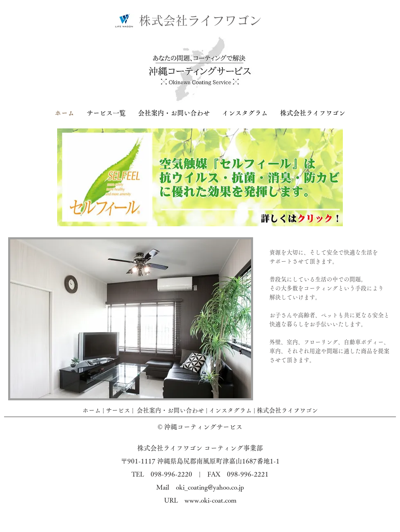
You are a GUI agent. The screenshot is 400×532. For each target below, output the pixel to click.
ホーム (92, 410)
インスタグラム (230, 410)
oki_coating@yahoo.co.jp (210, 487)
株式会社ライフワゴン (287, 410)
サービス (118, 410)
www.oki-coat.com (210, 500)
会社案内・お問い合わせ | (173, 410)
